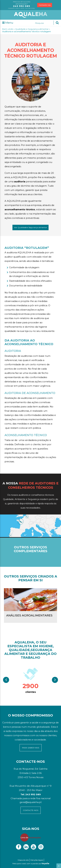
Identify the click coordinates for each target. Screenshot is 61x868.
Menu (8, 23)
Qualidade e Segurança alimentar (32, 29)
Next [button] (55, 680)
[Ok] (57, 23)
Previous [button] (6, 680)
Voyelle (46, 863)
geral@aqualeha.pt (31, 802)
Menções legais (37, 860)
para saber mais (31, 748)
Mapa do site (23, 860)
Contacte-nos (45, 5)
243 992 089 (22, 6)
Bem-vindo (8, 29)
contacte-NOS (31, 810)
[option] (30, 680)
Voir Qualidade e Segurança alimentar (30, 227)
